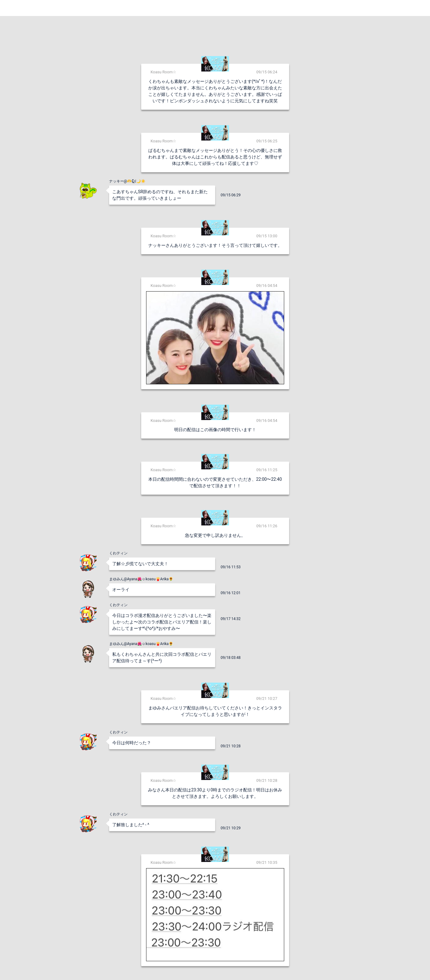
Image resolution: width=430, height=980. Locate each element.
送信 (278, 965)
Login (418, 8)
